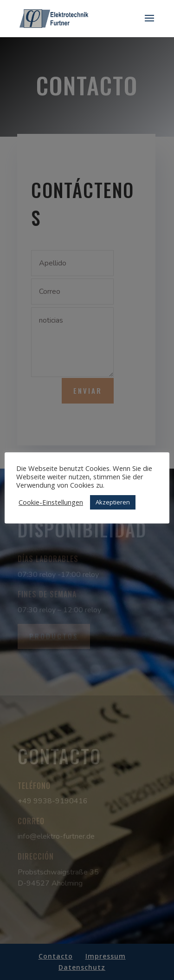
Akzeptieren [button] (113, 502)
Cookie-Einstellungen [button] (51, 502)
